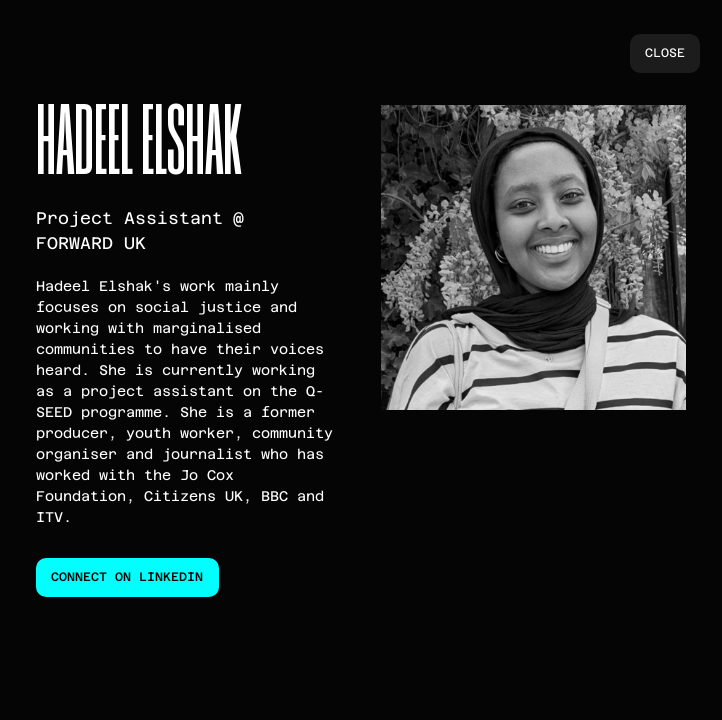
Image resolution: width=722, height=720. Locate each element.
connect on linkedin (127, 577)
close (665, 53)
